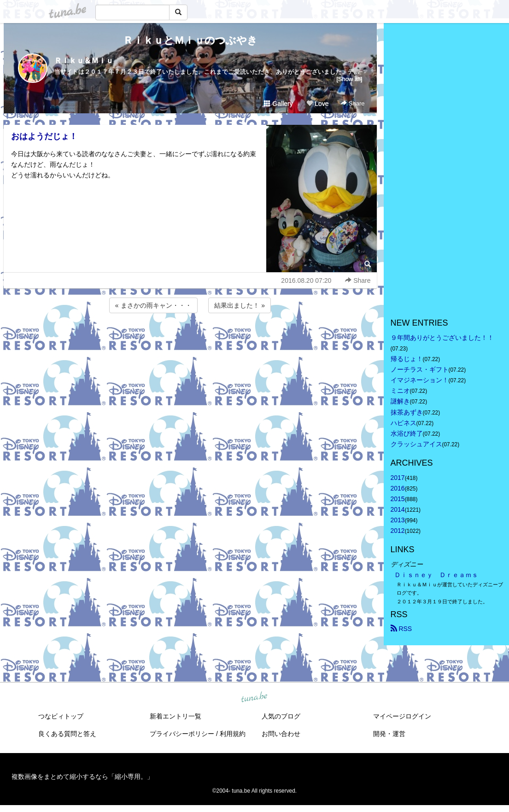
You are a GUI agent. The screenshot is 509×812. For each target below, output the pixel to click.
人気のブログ (281, 716)
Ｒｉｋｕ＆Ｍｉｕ (84, 61)
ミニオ (400, 391)
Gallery (278, 104)
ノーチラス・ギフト (420, 369)
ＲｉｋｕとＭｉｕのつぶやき (190, 40)
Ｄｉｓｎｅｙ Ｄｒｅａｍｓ (436, 575)
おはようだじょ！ (44, 136)
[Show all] (349, 79)
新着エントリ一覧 (176, 716)
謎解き (400, 401)
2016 (398, 488)
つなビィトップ (61, 716)
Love (317, 104)
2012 (398, 531)
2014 (398, 509)
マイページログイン (402, 716)
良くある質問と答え (67, 734)
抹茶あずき (407, 412)
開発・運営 (389, 734)
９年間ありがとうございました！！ (442, 338)
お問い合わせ (281, 734)
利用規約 (233, 734)
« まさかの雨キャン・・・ (153, 305)
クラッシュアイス (416, 444)
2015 (398, 499)
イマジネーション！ (420, 380)
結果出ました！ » (240, 305)
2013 (398, 520)
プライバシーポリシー (182, 734)
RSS (401, 629)
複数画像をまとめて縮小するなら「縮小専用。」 (82, 777)
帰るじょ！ (407, 359)
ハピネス (404, 423)
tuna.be (254, 697)
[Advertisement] (190, 340)
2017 (398, 478)
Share (353, 103)
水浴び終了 (407, 433)
